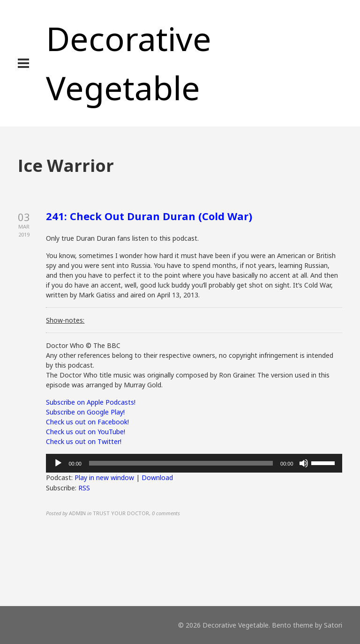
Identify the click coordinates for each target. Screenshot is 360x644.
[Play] (58, 463)
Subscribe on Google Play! (85, 412)
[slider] (181, 463)
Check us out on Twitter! (84, 441)
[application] (194, 463)
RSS (84, 488)
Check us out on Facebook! (87, 422)
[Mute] (304, 463)
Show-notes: (65, 320)
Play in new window (104, 477)
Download (157, 477)
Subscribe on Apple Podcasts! (91, 402)
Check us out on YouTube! (86, 432)
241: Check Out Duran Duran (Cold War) (149, 216)
